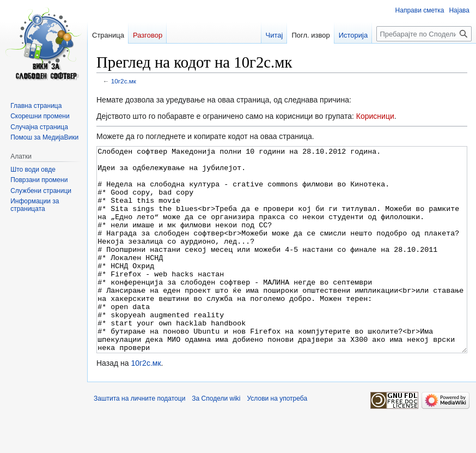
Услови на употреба (277, 439)
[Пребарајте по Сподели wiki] (424, 34)
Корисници (375, 116)
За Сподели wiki (216, 439)
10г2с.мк (124, 81)
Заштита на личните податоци (139, 439)
